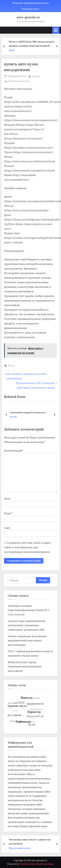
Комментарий (14, 451)
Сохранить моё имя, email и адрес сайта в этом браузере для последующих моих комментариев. (28, 547)
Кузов (11, 366)
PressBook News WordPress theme (37, 864)
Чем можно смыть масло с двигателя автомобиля (30, 842)
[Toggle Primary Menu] (56, 30)
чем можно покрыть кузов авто (28, 412)
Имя (8, 499)
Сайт (7, 528)
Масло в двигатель (20, 848)
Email (9, 513)
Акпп (12, 50)
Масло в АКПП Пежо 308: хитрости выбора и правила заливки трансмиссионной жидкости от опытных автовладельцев (35, 44)
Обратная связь (30, 9)
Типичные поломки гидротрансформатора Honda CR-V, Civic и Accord (29, 610)
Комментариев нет (19, 81)
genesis (36, 76)
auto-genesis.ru (28, 17)
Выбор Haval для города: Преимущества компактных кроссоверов (25, 666)
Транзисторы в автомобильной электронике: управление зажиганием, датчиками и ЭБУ (26, 625)
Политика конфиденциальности (30, 3)
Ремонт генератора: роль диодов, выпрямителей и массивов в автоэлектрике (27, 640)
